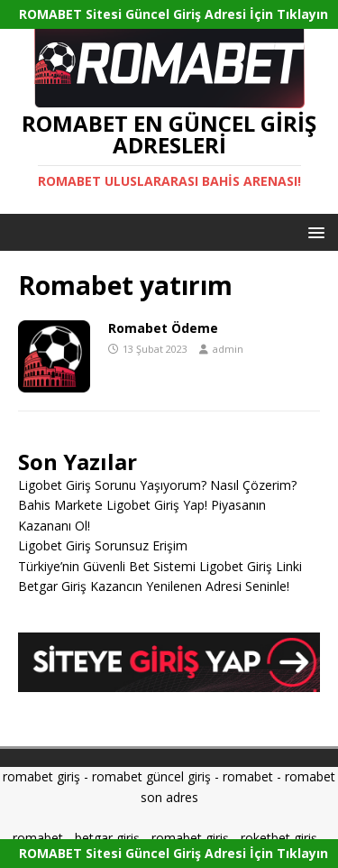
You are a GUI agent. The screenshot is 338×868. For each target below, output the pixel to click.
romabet (248, 776)
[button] (313, 231)
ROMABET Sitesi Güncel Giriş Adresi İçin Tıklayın (174, 14)
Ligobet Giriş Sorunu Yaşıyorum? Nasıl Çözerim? (157, 485)
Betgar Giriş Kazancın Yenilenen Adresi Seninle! (154, 586)
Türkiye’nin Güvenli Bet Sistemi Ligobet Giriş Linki (160, 566)
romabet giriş (41, 776)
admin (228, 349)
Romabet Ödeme (163, 328)
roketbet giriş (279, 838)
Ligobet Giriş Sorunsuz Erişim (103, 545)
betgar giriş (107, 838)
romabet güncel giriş (151, 776)
